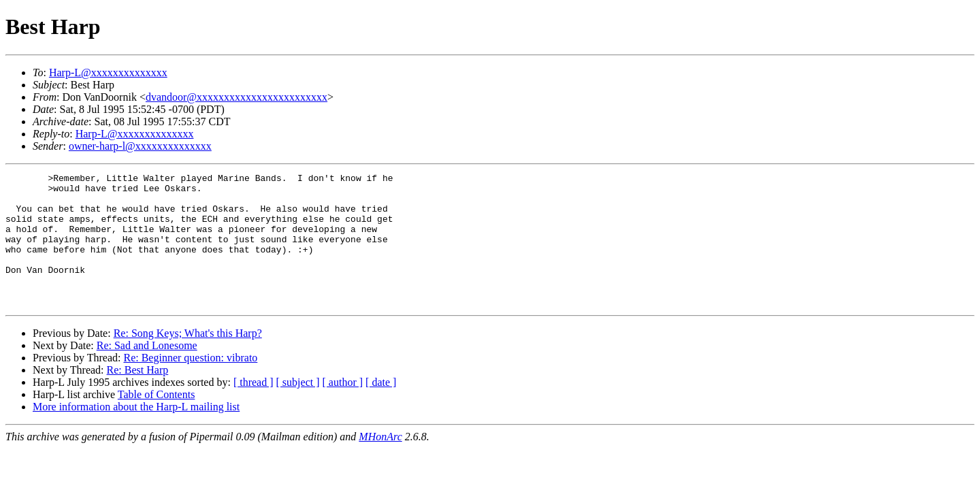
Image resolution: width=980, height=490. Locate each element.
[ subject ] (298, 409)
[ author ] (343, 409)
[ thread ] (254, 409)
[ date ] (381, 409)
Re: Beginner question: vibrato (190, 384)
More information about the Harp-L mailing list (136, 433)
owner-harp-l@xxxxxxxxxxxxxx (140, 146)
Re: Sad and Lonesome (147, 372)
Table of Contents (157, 421)
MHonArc (380, 463)
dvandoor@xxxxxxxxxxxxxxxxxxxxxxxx (236, 97)
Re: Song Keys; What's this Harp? (188, 360)
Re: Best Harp (138, 396)
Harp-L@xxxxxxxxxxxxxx (108, 72)
